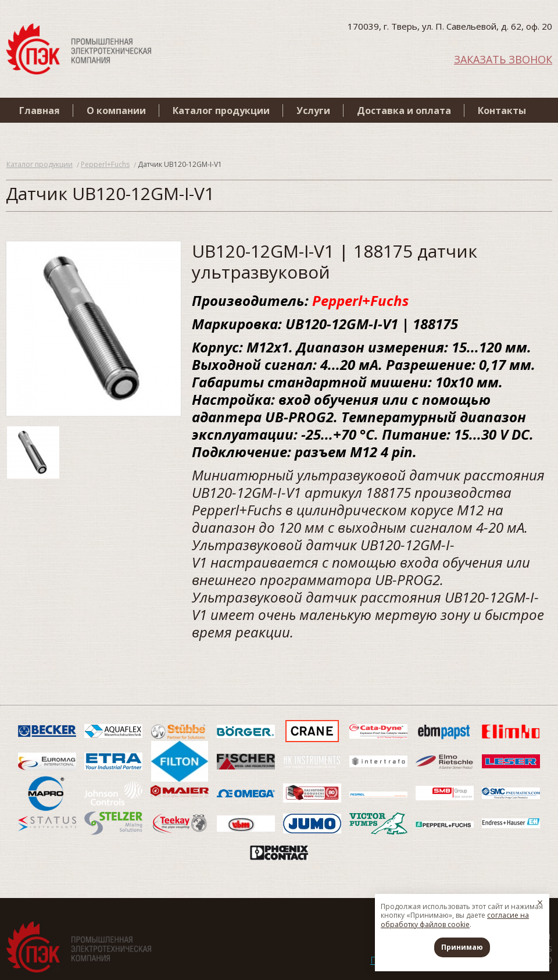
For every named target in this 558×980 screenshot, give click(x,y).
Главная (40, 111)
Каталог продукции (221, 111)
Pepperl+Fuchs (105, 164)
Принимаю (462, 947)
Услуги (313, 111)
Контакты (502, 111)
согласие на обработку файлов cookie (455, 920)
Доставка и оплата (404, 111)
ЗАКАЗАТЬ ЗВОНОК (503, 58)
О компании (116, 111)
